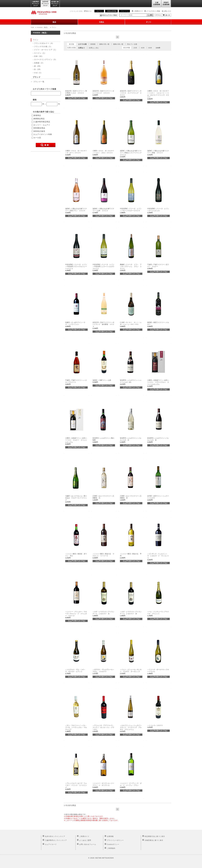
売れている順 (132, 44)
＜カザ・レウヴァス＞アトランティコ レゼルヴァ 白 (103, 614)
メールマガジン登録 (153, 11)
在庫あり (82, 48)
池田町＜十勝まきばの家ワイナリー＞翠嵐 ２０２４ (158, 153)
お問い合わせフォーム (88, 844)
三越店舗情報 (156, 4)
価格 (35, 100)
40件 (143, 48)
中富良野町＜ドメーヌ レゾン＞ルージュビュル (158, 211)
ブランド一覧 (39, 82)
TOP (32, 27)
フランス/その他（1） (43, 47)
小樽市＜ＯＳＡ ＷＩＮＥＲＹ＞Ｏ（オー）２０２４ (76, 153)
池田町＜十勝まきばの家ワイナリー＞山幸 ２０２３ (103, 211)
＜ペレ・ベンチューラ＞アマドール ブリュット (158, 614)
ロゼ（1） (38, 73)
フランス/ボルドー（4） (44, 43)
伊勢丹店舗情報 (166, 4)
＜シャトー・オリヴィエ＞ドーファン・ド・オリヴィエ (103, 785)
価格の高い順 (118, 44)
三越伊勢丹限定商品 (42, 122)
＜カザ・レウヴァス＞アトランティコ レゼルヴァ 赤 (131, 614)
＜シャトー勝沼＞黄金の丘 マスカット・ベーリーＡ (103, 556)
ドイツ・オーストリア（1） (46, 50)
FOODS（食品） (43, 27)
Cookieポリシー (113, 844)
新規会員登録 (112, 11)
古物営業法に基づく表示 (154, 840)
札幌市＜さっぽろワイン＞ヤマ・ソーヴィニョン (75, 324)
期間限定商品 (39, 119)
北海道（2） (39, 63)
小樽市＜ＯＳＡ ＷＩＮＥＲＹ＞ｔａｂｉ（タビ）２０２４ (103, 153)
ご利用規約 (111, 848)
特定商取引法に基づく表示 (155, 836)
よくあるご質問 (85, 840)
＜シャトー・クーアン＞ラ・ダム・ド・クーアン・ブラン (131, 785)
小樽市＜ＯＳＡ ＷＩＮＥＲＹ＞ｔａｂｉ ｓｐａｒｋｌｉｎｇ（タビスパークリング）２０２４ (158, 95)
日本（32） (39, 56)
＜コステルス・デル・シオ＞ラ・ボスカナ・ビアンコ (75, 672)
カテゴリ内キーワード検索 (44, 89)
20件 (135, 48)
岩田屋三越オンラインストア (55, 4)
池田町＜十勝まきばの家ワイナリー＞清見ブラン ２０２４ (76, 211)
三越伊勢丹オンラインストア (36, 4)
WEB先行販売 (39, 131)
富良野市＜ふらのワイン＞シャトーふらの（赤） (131, 382)
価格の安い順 (104, 44)
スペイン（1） (40, 53)
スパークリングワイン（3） (46, 60)
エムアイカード (51, 844)
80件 (150, 48)
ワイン (54, 27)
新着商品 (37, 115)
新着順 (93, 44)
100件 (158, 48)
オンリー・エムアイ (42, 125)
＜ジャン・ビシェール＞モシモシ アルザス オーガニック (131, 672)
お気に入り (167, 11)
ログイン (100, 11)
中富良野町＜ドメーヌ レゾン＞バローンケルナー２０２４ (131, 211)
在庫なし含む (94, 48)
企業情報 (110, 836)
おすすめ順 (82, 44)
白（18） (38, 69)
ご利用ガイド (138, 11)
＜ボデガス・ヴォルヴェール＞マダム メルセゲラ (103, 672)
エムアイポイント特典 (43, 134)
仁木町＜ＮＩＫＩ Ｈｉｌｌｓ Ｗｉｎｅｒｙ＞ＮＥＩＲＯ (132, 324)
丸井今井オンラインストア (45, 4)
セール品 (37, 138)
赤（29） (38, 66)
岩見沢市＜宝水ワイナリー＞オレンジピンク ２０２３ (103, 93)
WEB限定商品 (39, 128)
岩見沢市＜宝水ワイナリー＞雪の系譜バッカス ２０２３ (76, 93)
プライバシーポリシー (115, 840)
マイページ (125, 11)
